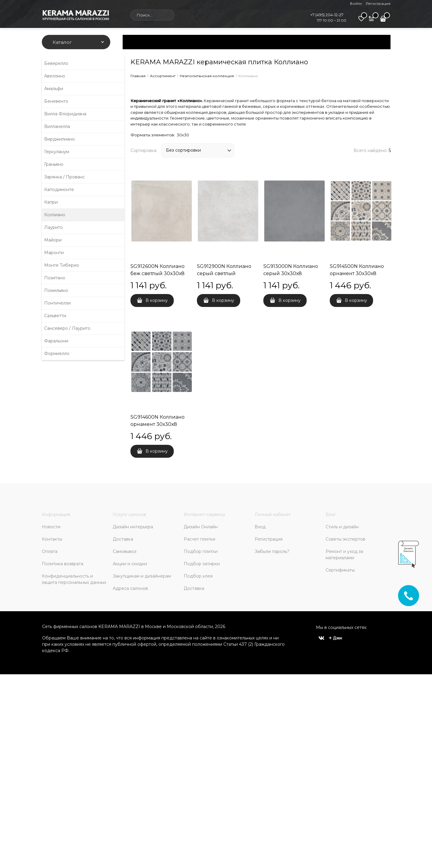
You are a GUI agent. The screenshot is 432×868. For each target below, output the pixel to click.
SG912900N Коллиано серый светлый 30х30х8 (224, 273)
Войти (356, 3)
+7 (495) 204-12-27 (327, 15)
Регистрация (378, 3)
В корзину (157, 300)
